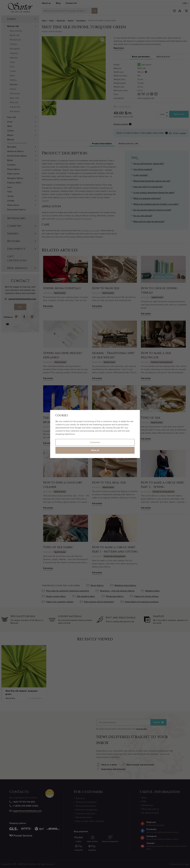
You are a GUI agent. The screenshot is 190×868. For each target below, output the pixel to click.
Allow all (95, 450)
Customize (95, 442)
